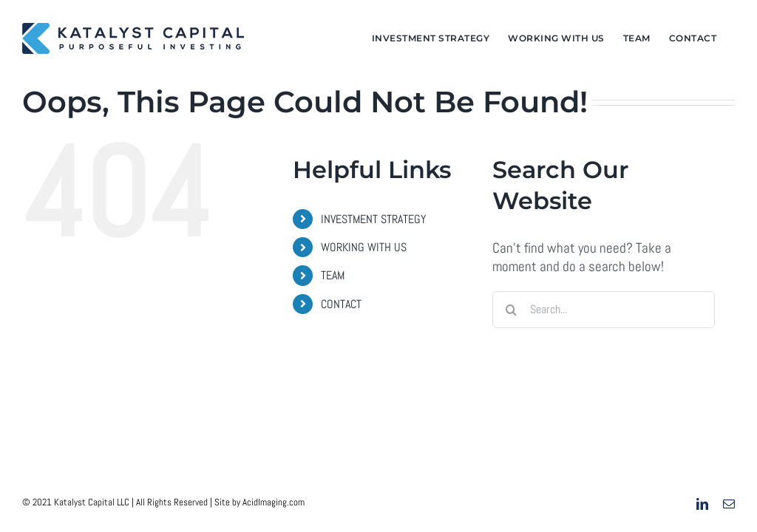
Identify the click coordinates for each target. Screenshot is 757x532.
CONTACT (341, 304)
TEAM (333, 275)
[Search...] (604, 310)
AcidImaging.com (274, 502)
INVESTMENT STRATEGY (373, 219)
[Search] (511, 310)
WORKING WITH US (364, 247)
